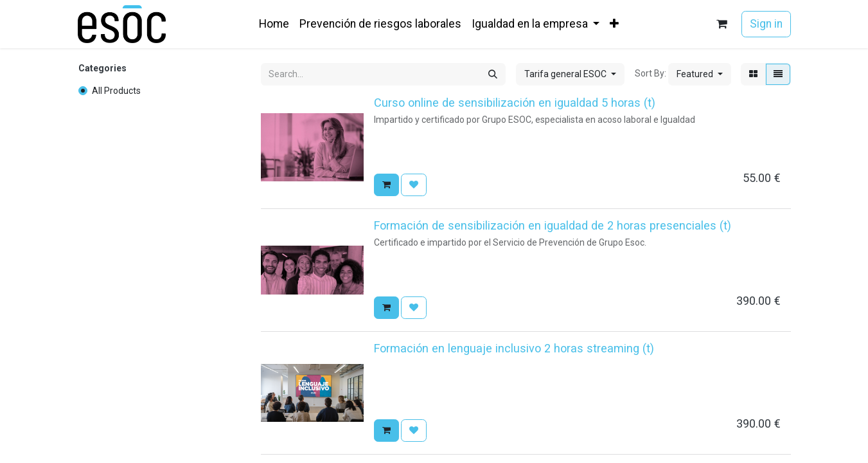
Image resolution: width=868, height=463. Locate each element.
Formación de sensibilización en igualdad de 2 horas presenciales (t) (553, 225)
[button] (700, 74)
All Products (116, 91)
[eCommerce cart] (721, 24)
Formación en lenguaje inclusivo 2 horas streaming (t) (514, 348)
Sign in (766, 24)
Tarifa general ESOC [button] (566, 74)
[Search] (493, 74)
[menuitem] (274, 24)
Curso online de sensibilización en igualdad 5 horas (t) (515, 103)
